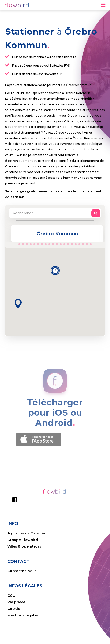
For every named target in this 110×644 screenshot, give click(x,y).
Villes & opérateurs (24, 546)
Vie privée (16, 602)
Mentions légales (23, 615)
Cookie (14, 609)
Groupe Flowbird (23, 540)
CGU (11, 596)
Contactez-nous (22, 571)
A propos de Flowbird (27, 533)
